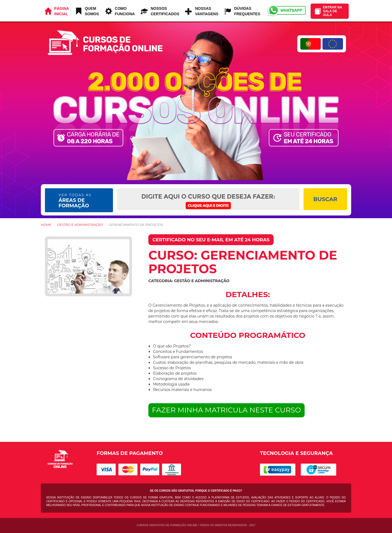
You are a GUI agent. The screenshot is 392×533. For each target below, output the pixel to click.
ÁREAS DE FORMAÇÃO (75, 201)
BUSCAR (325, 199)
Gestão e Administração (80, 225)
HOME (46, 225)
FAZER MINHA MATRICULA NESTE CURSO (226, 410)
